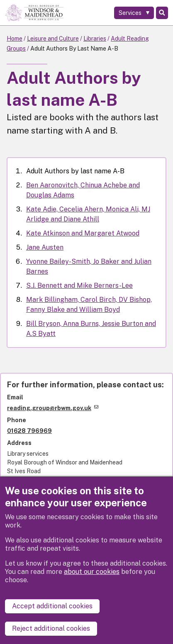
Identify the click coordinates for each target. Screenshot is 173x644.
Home (15, 39)
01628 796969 (29, 431)
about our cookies (92, 572)
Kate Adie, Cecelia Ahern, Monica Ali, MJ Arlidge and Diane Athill (88, 214)
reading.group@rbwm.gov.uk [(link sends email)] (53, 408)
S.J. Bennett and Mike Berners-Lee (79, 286)
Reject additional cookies (51, 628)
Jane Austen (45, 247)
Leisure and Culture (53, 39)
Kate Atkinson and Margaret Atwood (83, 233)
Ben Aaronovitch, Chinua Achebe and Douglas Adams (83, 190)
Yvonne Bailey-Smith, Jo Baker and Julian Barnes (89, 266)
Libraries (95, 39)
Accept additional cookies (52, 606)
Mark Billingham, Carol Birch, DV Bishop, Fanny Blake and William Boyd (89, 305)
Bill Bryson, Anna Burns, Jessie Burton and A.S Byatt (91, 329)
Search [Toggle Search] (162, 13)
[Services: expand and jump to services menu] (134, 13)
